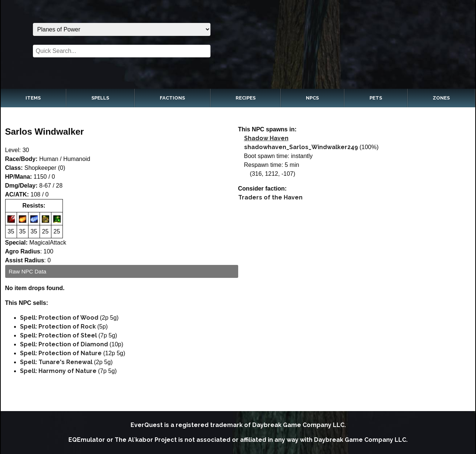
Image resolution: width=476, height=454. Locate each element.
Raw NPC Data (28, 271)
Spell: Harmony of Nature (58, 371)
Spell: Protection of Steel (58, 335)
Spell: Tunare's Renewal (56, 362)
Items (33, 98)
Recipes (246, 98)
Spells (100, 98)
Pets (376, 98)
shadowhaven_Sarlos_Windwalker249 (301, 147)
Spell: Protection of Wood (59, 318)
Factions (172, 98)
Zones (441, 98)
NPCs (312, 98)
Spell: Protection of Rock (58, 327)
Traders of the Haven (270, 197)
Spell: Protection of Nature (61, 353)
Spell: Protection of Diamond (64, 344)
